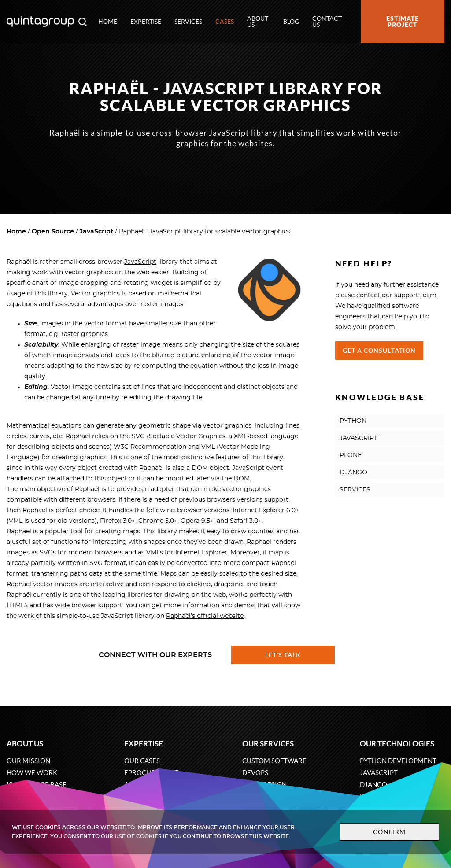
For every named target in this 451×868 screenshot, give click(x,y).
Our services (268, 744)
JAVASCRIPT (359, 438)
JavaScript (96, 232)
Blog (291, 22)
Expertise (146, 22)
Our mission (28, 761)
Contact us (327, 22)
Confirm (389, 832)
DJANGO (353, 473)
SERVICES (355, 490)
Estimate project (403, 22)
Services (188, 22)
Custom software (274, 761)
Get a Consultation (379, 351)
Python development (398, 761)
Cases (225, 22)
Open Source (53, 232)
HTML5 (18, 606)
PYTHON (353, 421)
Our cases (142, 761)
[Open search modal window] (83, 22)
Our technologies (397, 744)
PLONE (351, 455)
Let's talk (283, 655)
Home (108, 22)
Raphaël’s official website (205, 616)
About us (258, 22)
